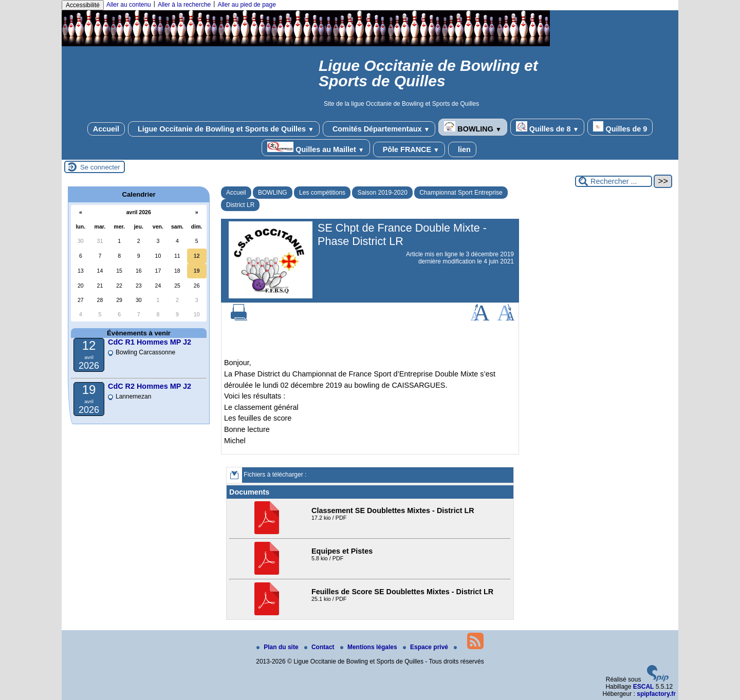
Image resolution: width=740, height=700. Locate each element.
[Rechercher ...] (614, 181)
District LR (240, 205)
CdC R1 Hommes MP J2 (150, 342)
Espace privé (426, 647)
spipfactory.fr (656, 694)
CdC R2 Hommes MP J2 (150, 386)
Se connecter (100, 167)
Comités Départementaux (379, 129)
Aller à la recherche (184, 5)
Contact (320, 647)
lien (462, 149)
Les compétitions (322, 193)
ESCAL (644, 687)
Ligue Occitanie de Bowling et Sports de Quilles (224, 129)
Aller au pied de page (246, 5)
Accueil (106, 129)
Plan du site (278, 647)
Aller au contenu (129, 5)
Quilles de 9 (620, 127)
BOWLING (473, 127)
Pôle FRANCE (409, 149)
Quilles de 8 (548, 127)
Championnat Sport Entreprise (461, 193)
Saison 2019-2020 (382, 193)
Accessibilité (83, 5)
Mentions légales (369, 647)
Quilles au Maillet (316, 148)
